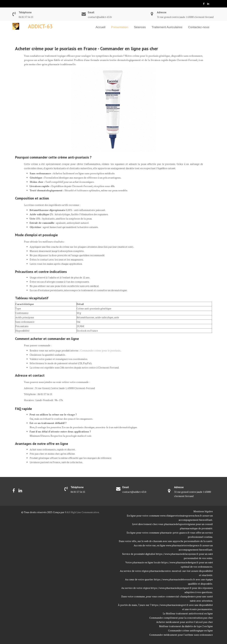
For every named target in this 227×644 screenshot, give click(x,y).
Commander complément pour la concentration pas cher (181, 618)
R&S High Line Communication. (82, 512)
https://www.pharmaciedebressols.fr (175, 579)
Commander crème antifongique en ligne (190, 630)
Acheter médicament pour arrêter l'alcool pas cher (185, 622)
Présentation (120, 27)
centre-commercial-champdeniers (177, 596)
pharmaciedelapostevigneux (180, 524)
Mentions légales (203, 511)
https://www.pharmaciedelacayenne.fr (177, 554)
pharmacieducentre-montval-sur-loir (170, 571)
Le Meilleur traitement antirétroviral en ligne (188, 613)
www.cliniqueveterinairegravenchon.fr (181, 516)
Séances (140, 27)
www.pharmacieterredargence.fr (184, 545)
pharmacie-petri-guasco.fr (175, 533)
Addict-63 (40, 26)
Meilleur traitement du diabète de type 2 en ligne (186, 626)
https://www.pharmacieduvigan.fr (180, 562)
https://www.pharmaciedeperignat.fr (171, 588)
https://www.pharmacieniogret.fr (170, 605)
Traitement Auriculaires (167, 27)
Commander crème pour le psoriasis (100, 350)
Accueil (100, 27)
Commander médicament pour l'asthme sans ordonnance (181, 635)
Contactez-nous (199, 27)
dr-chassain (156, 541)
